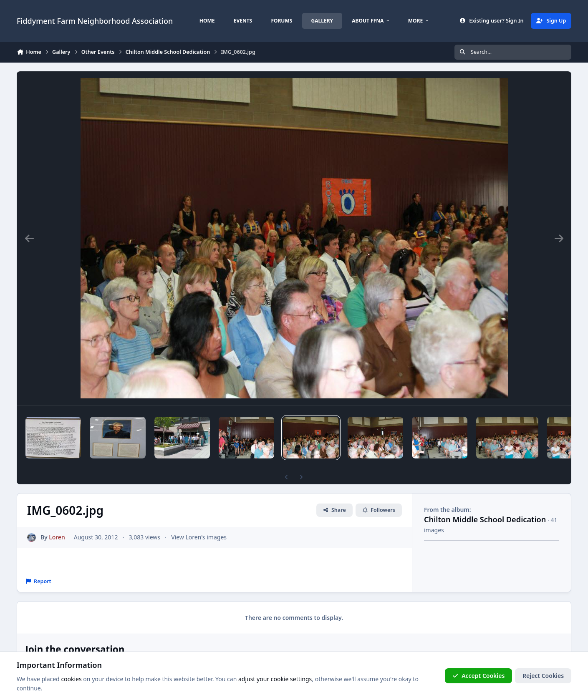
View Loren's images (199, 537)
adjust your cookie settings (275, 679)
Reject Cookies (543, 676)
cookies (71, 679)
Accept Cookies (479, 676)
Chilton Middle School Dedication (485, 519)
